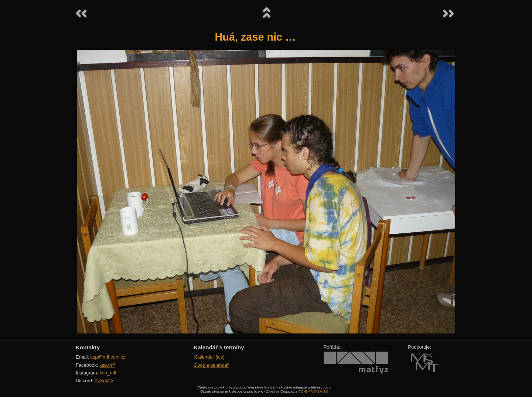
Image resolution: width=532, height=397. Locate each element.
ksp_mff (108, 373)
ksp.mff (107, 365)
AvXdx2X (104, 381)
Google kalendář (211, 365)
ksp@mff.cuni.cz (108, 357)
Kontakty (88, 347)
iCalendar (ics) (209, 357)
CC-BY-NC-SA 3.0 (313, 391)
